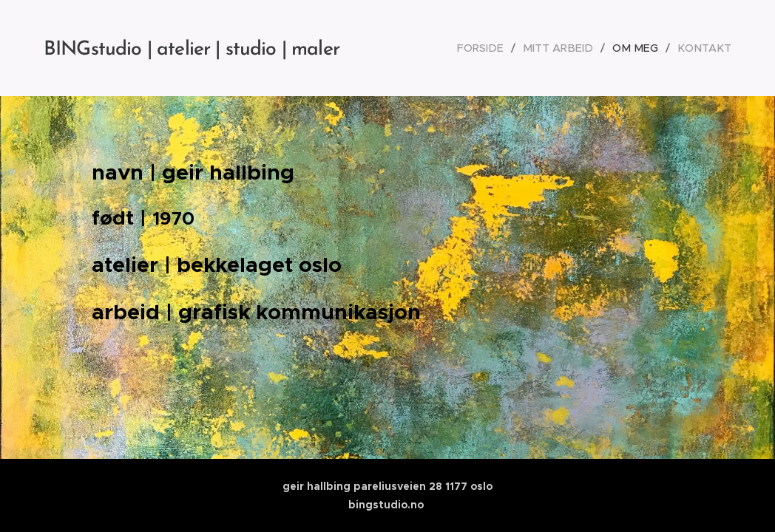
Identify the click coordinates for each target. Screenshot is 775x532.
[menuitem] (498, 48)
